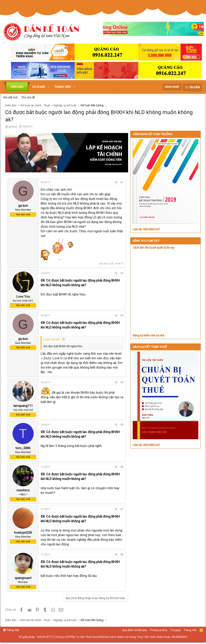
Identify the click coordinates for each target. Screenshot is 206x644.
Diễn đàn (17, 87)
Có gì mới (39, 87)
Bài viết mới (10, 98)
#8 (122, 555)
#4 (122, 382)
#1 (122, 182)
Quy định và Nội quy (134, 630)
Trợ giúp (176, 630)
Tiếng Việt (11, 630)
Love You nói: (52, 339)
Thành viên (63, 87)
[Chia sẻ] (116, 182)
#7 (122, 509)
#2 (122, 273)
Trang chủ (190, 630)
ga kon (13, 126)
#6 (122, 467)
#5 (122, 425)
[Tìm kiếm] (192, 88)
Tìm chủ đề (28, 98)
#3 (122, 316)
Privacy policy (159, 630)
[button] (49, 87)
